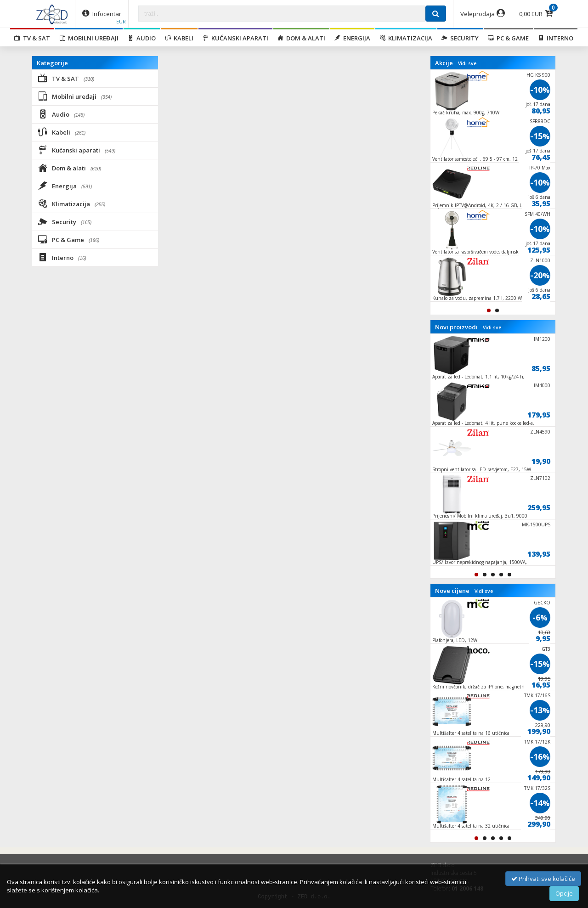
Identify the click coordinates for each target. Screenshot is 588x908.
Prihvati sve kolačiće (543, 879)
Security (460, 38)
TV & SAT (32, 38)
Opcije (564, 893)
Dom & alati (301, 38)
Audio (142, 38)
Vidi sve (467, 63)
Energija (352, 38)
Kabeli (179, 38)
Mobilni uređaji (89, 38)
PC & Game (508, 38)
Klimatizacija (406, 38)
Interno (556, 38)
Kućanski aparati (235, 38)
